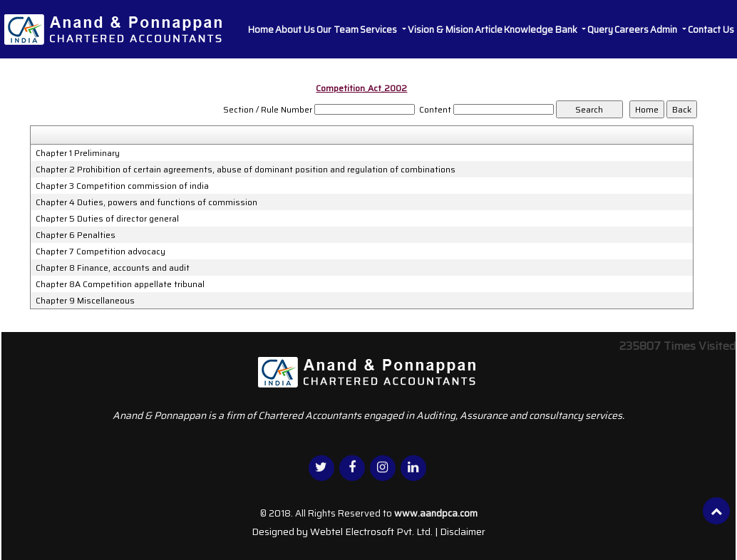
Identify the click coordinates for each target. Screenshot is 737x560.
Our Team (337, 30)
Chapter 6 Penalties (76, 235)
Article (489, 30)
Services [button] (380, 30)
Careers (632, 30)
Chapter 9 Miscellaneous (85, 301)
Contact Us (711, 30)
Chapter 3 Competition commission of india (122, 186)
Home (261, 30)
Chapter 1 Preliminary (78, 153)
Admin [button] (665, 30)
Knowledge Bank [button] (542, 30)
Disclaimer (463, 532)
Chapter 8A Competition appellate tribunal (120, 284)
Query (600, 30)
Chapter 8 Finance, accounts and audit (113, 268)
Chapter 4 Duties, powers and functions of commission (146, 202)
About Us (295, 30)
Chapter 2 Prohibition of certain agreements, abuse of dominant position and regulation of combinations (246, 170)
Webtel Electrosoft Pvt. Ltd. (371, 532)
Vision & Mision (440, 30)
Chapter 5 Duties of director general (107, 219)
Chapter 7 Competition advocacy (100, 252)
